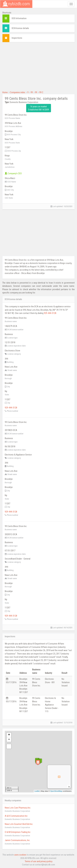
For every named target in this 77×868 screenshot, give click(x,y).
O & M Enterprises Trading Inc (18, 832)
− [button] (9, 740)
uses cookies (20, 855)
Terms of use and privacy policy (39, 861)
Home (5, 92)
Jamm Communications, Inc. (17, 840)
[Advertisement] (38, 66)
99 (32, 92)
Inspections (17, 38)
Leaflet (37, 791)
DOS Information (19, 18)
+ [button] (9, 735)
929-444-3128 (50, 313)
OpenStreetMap (56, 791)
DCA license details (20, 28)
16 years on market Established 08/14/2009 (39, 108)
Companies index (18, 92)
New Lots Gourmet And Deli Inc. (19, 824)
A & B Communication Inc (16, 816)
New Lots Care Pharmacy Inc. (18, 808)
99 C (41, 92)
